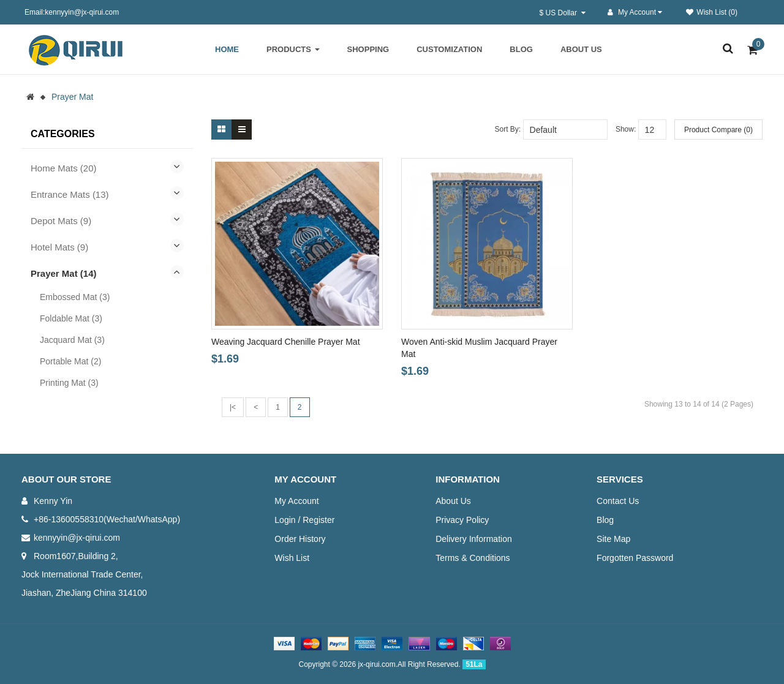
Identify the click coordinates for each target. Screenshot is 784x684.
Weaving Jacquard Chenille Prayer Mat (286, 342)
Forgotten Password (635, 558)
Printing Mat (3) (69, 383)
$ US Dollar (563, 13)
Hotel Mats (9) (59, 247)
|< (233, 407)
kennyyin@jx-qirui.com (77, 538)
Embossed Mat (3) (75, 297)
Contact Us (618, 501)
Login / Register (304, 520)
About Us (453, 501)
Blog (605, 520)
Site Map (613, 539)
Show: (626, 129)
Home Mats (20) (64, 168)
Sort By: (508, 129)
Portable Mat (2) (70, 361)
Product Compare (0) (718, 130)
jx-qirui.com (376, 664)
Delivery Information (474, 539)
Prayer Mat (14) (64, 273)
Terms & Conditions (473, 558)
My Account (296, 501)
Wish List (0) (712, 12)
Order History (300, 539)
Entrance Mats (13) (70, 194)
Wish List (292, 558)
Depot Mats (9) (61, 221)
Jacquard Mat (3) (72, 340)
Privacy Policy (462, 520)
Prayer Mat (72, 97)
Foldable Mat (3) (71, 318)
